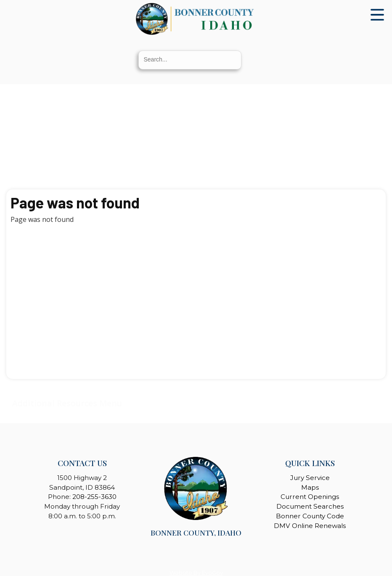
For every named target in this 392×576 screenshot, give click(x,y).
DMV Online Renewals (310, 526)
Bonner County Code (310, 516)
